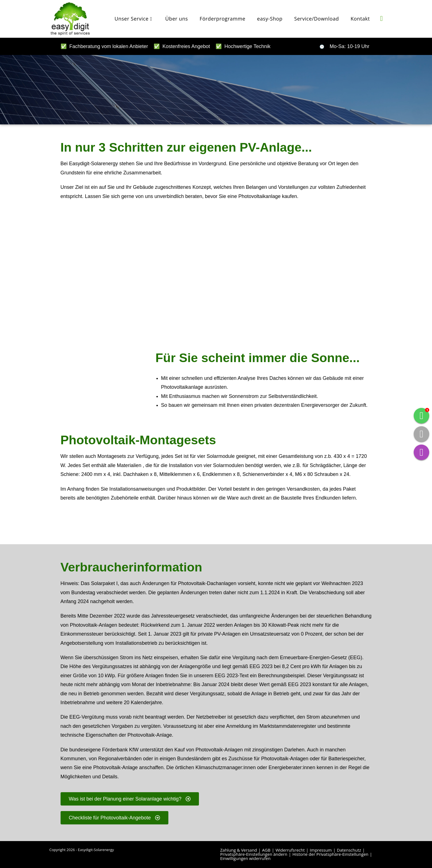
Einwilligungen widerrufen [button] (245, 858)
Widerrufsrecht (290, 850)
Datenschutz (349, 850)
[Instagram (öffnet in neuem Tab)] (381, 18)
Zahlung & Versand (239, 850)
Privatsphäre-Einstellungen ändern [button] (254, 854)
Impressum (321, 850)
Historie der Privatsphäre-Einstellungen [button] (330, 854)
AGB (266, 850)
